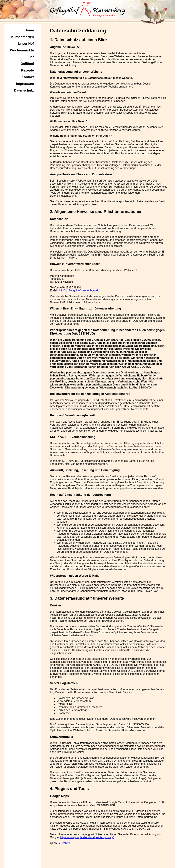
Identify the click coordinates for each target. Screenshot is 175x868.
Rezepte (27, 70)
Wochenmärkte (22, 50)
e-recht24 (65, 843)
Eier (31, 57)
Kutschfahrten (22, 37)
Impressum (25, 84)
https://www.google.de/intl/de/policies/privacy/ (87, 837)
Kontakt (28, 77)
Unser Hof (26, 44)
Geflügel (27, 64)
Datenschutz (24, 90)
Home (29, 30)
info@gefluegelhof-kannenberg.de (79, 291)
